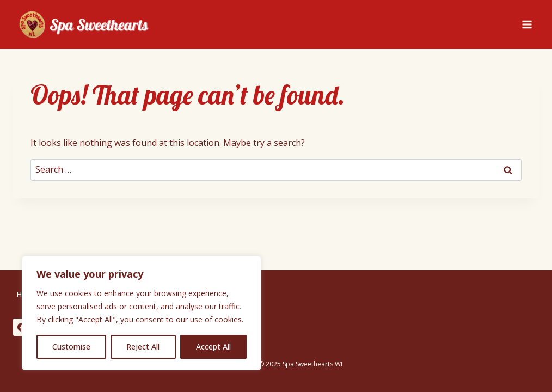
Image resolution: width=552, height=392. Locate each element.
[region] (142, 313)
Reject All (143, 347)
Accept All (213, 347)
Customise (71, 347)
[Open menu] (527, 24)
